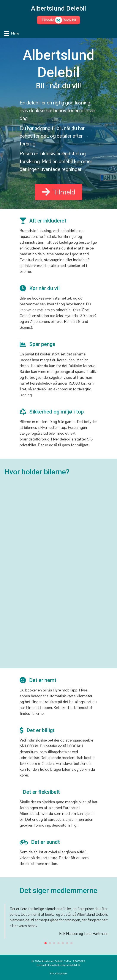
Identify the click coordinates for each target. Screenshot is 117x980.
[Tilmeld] (48, 20)
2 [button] (50, 943)
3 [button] (54, 943)
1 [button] (46, 943)
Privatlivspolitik (59, 974)
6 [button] (67, 943)
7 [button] (71, 943)
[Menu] (12, 33)
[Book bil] (69, 20)
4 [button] (58, 943)
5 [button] (63, 943)
